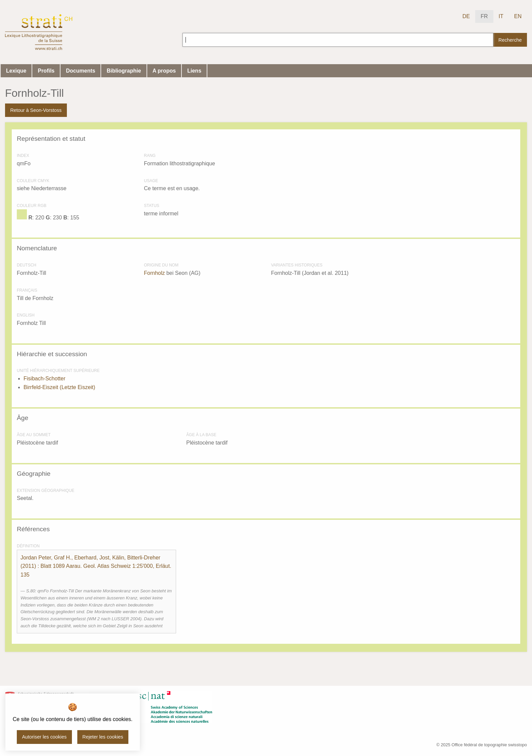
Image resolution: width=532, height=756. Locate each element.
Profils (46, 71)
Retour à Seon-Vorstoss (36, 110)
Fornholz (154, 273)
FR (484, 16)
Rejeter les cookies (103, 737)
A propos (164, 71)
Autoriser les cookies (44, 737)
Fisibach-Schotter (45, 379)
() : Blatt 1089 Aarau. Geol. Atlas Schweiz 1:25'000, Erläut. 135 (96, 566)
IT (501, 16)
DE (466, 16)
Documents (80, 71)
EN (518, 16)
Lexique (16, 71)
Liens (194, 71)
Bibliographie (124, 71)
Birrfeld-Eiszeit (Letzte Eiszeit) (59, 387)
